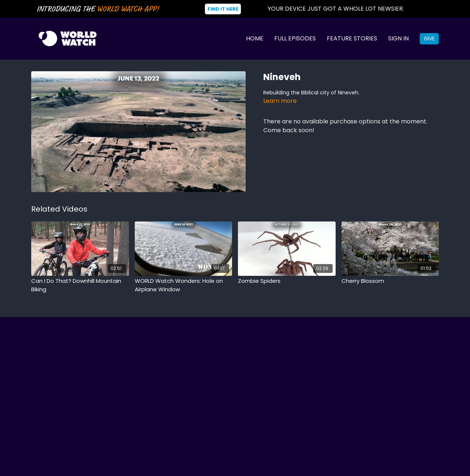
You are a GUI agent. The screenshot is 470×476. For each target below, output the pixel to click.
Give (429, 39)
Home (255, 38)
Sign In (398, 38)
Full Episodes (295, 38)
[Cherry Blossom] (390, 281)
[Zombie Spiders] (287, 281)
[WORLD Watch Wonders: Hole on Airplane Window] (184, 285)
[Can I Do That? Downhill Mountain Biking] (80, 285)
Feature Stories (352, 38)
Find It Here (223, 9)
